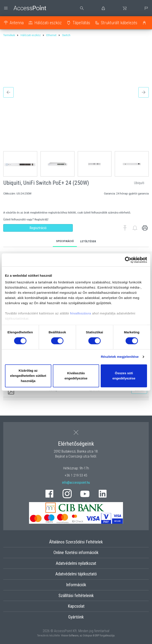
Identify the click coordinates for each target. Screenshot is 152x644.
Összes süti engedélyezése (124, 376)
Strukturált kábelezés (119, 23)
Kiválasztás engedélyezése (76, 376)
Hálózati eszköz (48, 23)
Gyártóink (76, 617)
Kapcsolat (76, 606)
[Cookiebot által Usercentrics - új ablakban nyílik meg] (128, 260)
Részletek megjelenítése (120, 357)
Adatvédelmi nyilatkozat (76, 563)
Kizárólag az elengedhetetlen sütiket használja (28, 376)
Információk (76, 585)
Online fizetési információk (76, 552)
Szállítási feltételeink (76, 596)
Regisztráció (38, 228)
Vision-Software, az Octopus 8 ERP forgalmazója (88, 635)
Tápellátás (81, 23)
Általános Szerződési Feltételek (76, 542)
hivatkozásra (81, 313)
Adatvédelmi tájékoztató (76, 574)
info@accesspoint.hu (76, 483)
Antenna (17, 23)
